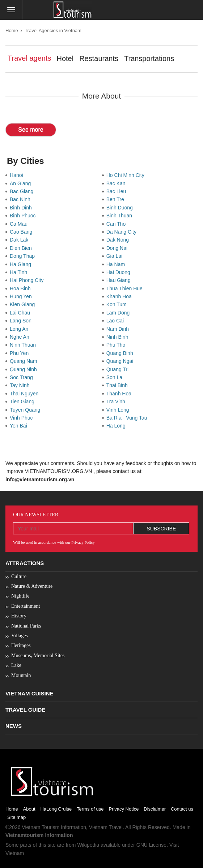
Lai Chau (21, 313)
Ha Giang (22, 264)
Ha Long (117, 426)
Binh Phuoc (24, 216)
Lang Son (22, 321)
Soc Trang (23, 377)
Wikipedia (88, 845)
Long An (20, 329)
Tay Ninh (21, 385)
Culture (19, 576)
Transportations (149, 58)
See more (31, 129)
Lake (16, 665)
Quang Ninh (25, 369)
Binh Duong (121, 208)
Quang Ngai (121, 361)
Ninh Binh (119, 337)
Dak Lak (20, 240)
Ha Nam (117, 264)
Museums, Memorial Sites (38, 656)
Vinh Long (119, 410)
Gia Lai (116, 256)
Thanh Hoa (120, 394)
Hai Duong (120, 272)
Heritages (21, 645)
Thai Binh (119, 385)
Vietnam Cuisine (29, 693)
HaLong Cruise (56, 809)
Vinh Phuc (23, 418)
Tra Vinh (117, 402)
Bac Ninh (22, 199)
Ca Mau (20, 224)
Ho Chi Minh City (127, 175)
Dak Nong (119, 240)
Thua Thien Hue (126, 288)
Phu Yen (21, 353)
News (14, 726)
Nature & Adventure (32, 586)
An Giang (22, 183)
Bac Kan (117, 183)
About (29, 809)
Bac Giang (23, 191)
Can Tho (117, 224)
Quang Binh (121, 353)
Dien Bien (22, 248)
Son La (116, 377)
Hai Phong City (28, 280)
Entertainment (26, 606)
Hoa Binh (22, 288)
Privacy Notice (124, 809)
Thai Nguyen (26, 394)
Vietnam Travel (106, 827)
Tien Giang (24, 402)
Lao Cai (117, 321)
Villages (20, 636)
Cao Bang (22, 232)
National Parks (26, 626)
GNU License (151, 845)
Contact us (182, 809)
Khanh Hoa (120, 296)
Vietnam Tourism (41, 827)
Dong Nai (118, 248)
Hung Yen (22, 296)
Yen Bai (20, 426)
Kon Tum (118, 304)
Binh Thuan (121, 216)
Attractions (25, 563)
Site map (16, 817)
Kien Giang (24, 304)
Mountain (21, 675)
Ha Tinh (20, 272)
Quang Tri (119, 369)
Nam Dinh (119, 329)
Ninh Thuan (24, 345)
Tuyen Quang (26, 410)
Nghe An (21, 337)
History (19, 616)
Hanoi (18, 175)
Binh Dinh (22, 208)
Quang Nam (25, 361)
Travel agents (29, 58)
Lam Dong (119, 313)
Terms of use (90, 809)
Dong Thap (24, 256)
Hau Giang (120, 280)
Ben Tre (117, 199)
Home (12, 31)
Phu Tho (117, 345)
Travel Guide (25, 710)
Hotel (65, 58)
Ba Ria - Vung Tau (128, 418)
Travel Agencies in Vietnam (53, 31)
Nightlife (20, 596)
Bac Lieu (118, 191)
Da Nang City (123, 232)
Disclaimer (155, 809)
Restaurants (99, 58)
